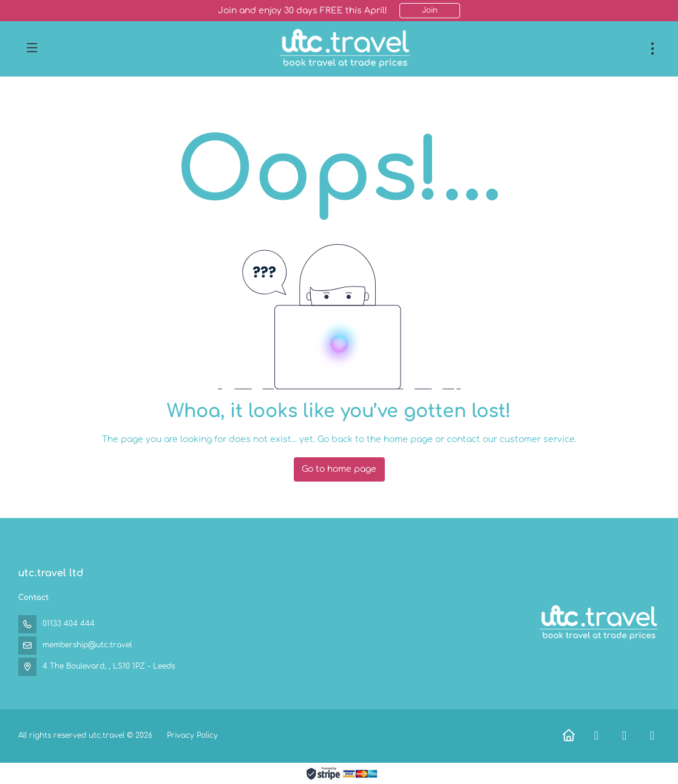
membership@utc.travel (87, 645)
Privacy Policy (192, 735)
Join (430, 10)
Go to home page (339, 469)
